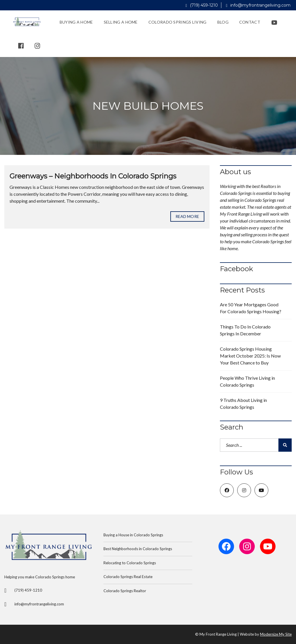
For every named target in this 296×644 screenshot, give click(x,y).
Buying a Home (76, 22)
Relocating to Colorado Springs (130, 563)
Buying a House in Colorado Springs (133, 535)
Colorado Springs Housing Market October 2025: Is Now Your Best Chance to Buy (250, 356)
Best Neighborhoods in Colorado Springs (138, 549)
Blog (223, 22)
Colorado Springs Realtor (125, 591)
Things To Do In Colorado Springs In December (245, 330)
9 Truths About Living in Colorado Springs (243, 403)
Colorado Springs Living (178, 22)
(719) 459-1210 (202, 5)
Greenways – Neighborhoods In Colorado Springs (93, 176)
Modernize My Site (276, 634)
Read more (187, 216)
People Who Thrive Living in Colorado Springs (247, 381)
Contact (250, 22)
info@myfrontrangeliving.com (258, 5)
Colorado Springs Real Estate (128, 577)
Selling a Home (121, 22)
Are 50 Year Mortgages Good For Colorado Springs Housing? (251, 308)
